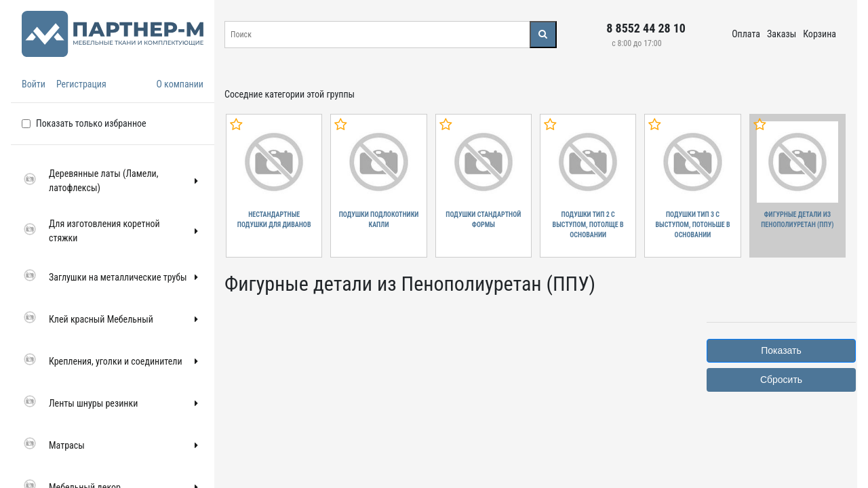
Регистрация (81, 84)
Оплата (746, 34)
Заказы (782, 34)
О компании (180, 84)
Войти (34, 84)
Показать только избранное (91, 123)
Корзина (820, 34)
